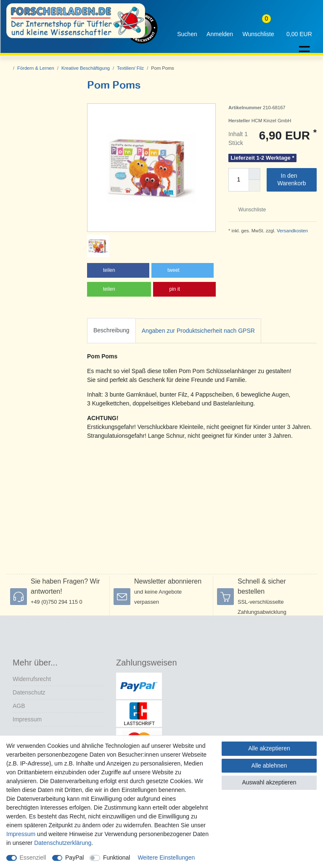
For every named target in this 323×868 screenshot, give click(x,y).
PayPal (74, 857)
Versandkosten (292, 231)
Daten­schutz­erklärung (63, 843)
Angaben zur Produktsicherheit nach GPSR (198, 331)
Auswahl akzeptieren (269, 782)
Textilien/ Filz (130, 68)
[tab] (111, 331)
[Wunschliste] (258, 28)
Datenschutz (29, 692)
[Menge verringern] (254, 186)
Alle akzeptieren (269, 748)
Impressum (27, 719)
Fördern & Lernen (36, 68)
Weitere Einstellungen (166, 857)
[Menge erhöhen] (254, 174)
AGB (19, 706)
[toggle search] (187, 28)
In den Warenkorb (294, 179)
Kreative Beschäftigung (86, 68)
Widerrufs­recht (32, 679)
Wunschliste (249, 210)
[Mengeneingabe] (238, 180)
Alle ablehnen (269, 765)
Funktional (117, 857)
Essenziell (33, 857)
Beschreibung (111, 330)
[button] (118, 270)
